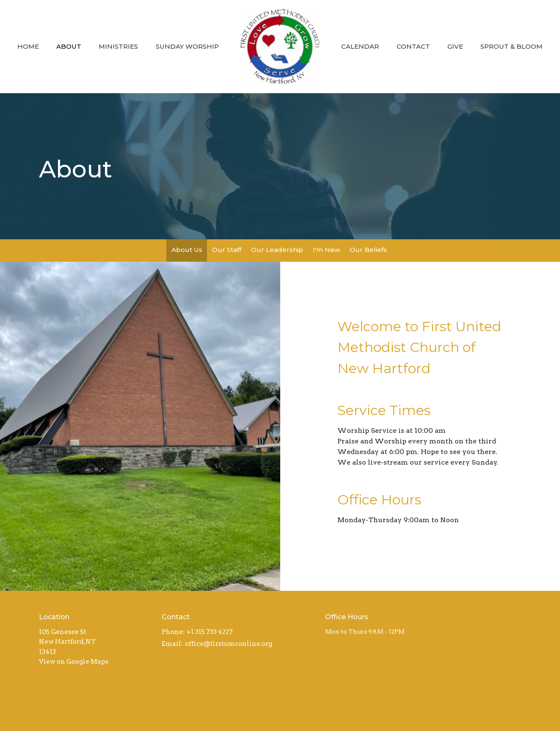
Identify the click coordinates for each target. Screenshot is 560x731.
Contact (413, 46)
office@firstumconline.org (229, 644)
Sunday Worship (187, 46)
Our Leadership (277, 250)
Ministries (118, 46)
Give (455, 46)
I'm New (326, 250)
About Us (187, 250)
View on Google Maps (74, 662)
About (69, 46)
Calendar (360, 46)
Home (28, 46)
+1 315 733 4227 (210, 632)
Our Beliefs (368, 250)
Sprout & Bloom (512, 46)
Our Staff (227, 250)
